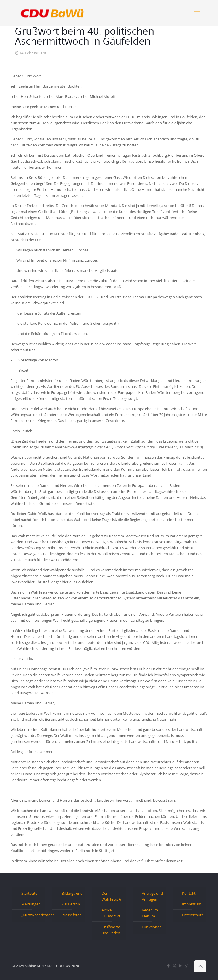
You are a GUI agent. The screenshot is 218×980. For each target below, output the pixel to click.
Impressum (192, 904)
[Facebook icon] (168, 965)
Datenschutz (193, 915)
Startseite (29, 893)
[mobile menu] (197, 13)
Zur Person (71, 904)
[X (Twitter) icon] (174, 965)
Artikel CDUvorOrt (111, 913)
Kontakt (189, 893)
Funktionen (152, 927)
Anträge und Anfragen (152, 896)
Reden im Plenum (150, 913)
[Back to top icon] (200, 966)
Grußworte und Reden (111, 930)
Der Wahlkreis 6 (111, 896)
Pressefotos (72, 915)
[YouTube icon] (180, 965)
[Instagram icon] (186, 965)
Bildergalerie (72, 893)
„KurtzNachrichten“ (32, 915)
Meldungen (31, 904)
